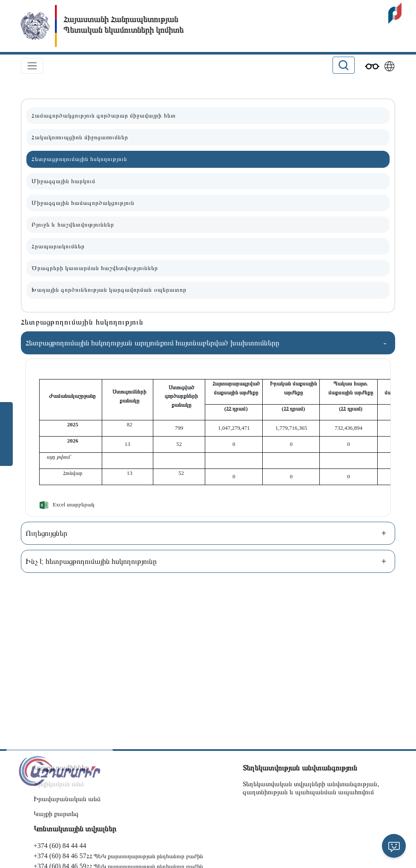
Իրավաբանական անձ (67, 799)
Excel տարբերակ (74, 504)
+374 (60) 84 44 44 (60, 846)
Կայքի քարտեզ (56, 814)
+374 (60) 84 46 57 (60, 856)
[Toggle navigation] (32, 66)
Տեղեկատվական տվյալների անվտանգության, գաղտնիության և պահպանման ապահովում (311, 788)
